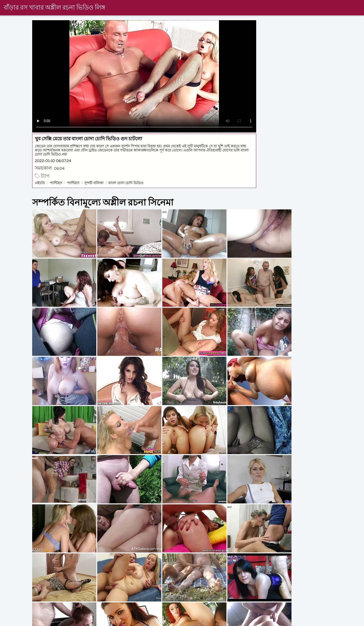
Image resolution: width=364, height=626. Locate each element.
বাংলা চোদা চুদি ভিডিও (322, 622)
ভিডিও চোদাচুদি (280, 622)
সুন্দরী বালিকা (94, 182)
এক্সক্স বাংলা (81, 622)
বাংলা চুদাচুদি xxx (157, 622)
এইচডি (40, 182)
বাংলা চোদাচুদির (196, 622)
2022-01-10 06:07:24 (54, 160)
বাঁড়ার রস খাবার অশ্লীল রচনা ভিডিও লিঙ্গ (54, 8)
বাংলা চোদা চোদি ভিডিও (126, 182)
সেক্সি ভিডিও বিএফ (44, 622)
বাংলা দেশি (8, 622)
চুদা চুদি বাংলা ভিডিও (237, 622)
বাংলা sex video (117, 622)
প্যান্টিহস (56, 182)
